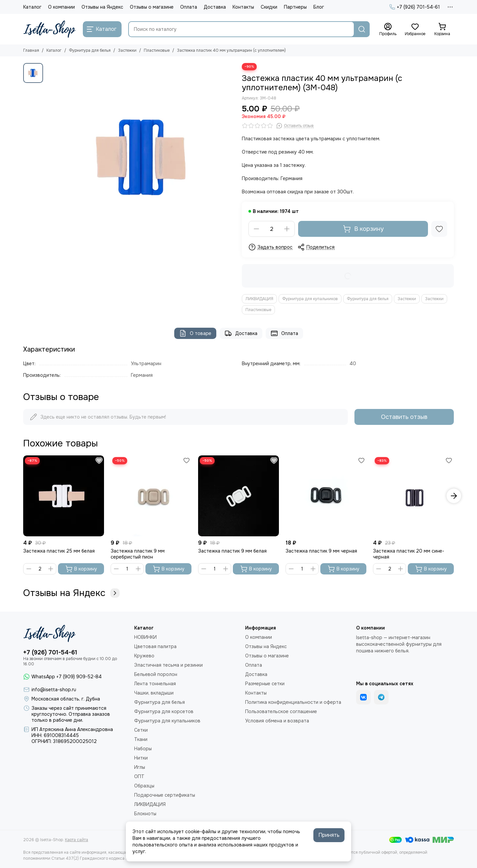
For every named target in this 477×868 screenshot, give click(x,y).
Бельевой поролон (156, 674)
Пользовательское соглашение (281, 711)
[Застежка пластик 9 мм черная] (326, 496)
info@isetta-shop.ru (54, 690)
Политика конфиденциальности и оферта (293, 702)
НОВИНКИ (145, 637)
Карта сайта (77, 840)
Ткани (141, 739)
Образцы (144, 786)
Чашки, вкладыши (154, 693)
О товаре (195, 333)
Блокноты (145, 814)
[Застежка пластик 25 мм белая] (64, 496)
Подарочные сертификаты (165, 795)
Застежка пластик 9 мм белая (232, 551)
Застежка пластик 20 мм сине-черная (409, 554)
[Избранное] (415, 30)
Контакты (243, 7)
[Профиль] (388, 30)
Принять (329, 835)
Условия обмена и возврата (277, 721)
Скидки (269, 7)
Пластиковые (157, 50)
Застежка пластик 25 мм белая (59, 551)
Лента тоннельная (155, 684)
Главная (31, 50)
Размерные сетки (265, 684)
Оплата (189, 7)
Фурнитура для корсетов (164, 711)
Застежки (127, 50)
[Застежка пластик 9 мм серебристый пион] (151, 496)
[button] (454, 496)
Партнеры (295, 7)
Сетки (141, 730)
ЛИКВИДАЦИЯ (259, 299)
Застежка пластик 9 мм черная (321, 551)
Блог (319, 7)
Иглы (140, 767)
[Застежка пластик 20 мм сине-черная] (413, 496)
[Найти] (362, 29)
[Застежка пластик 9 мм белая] (238, 496)
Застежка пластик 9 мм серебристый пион (138, 554)
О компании (61, 7)
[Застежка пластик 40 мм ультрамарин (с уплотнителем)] (141, 158)
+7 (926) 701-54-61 (415, 7)
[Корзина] (442, 30)
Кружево (144, 656)
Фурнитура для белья (90, 50)
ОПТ (139, 776)
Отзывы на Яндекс (102, 7)
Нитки (141, 758)
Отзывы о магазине (152, 7)
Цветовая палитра (155, 646)
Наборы (143, 749)
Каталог (32, 7)
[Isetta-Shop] (50, 29)
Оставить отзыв (404, 417)
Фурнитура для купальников (310, 299)
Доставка (215, 7)
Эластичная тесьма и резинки (168, 665)
